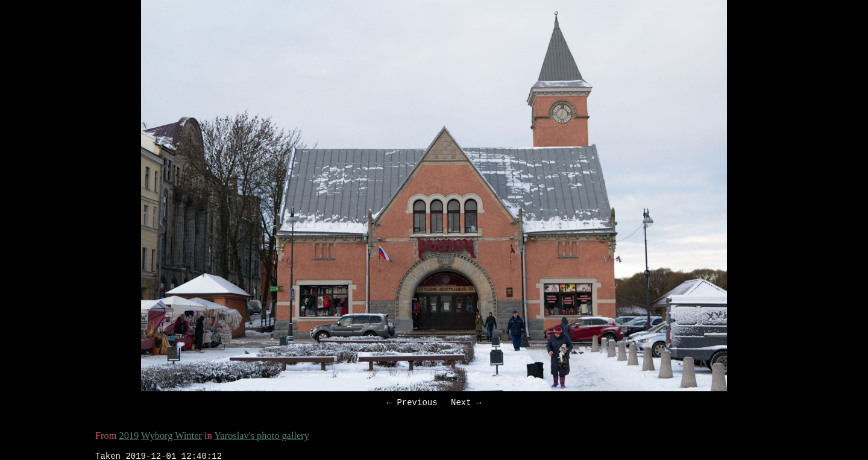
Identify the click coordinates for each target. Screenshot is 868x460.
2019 (129, 437)
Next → (466, 404)
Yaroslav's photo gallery (262, 437)
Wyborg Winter (171, 437)
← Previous (412, 404)
